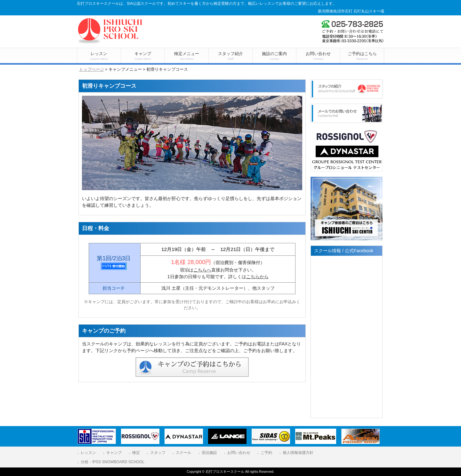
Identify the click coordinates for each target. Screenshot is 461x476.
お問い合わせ (239, 453)
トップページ (92, 69)
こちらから (257, 277)
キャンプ (114, 453)
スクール (183, 453)
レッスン (88, 453)
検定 (136, 453)
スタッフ (158, 453)
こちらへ (202, 270)
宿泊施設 (209, 453)
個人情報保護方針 (298, 453)
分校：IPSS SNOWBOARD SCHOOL (113, 462)
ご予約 (266, 453)
